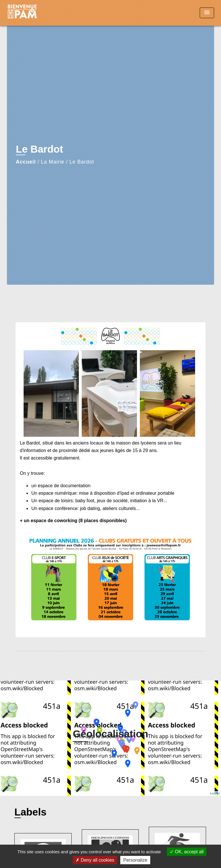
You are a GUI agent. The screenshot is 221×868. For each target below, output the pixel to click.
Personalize (135, 860)
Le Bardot (82, 162)
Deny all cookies (95, 860)
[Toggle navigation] (207, 13)
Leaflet (215, 793)
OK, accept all (187, 852)
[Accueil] (28, 13)
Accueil (26, 162)
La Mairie (53, 162)
